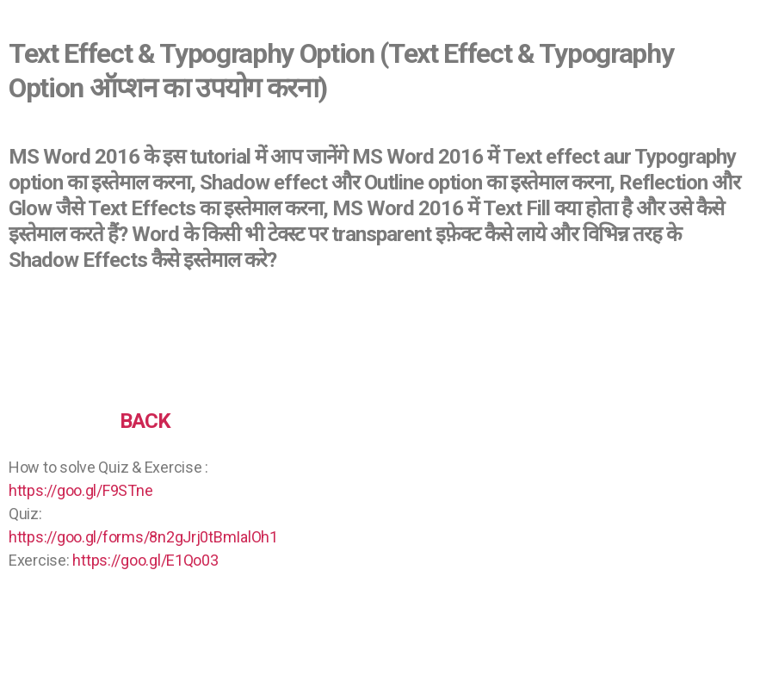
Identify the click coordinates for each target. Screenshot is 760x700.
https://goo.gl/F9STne (80, 490)
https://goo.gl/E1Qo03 (145, 560)
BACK (145, 421)
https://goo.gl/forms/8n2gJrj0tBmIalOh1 (143, 537)
